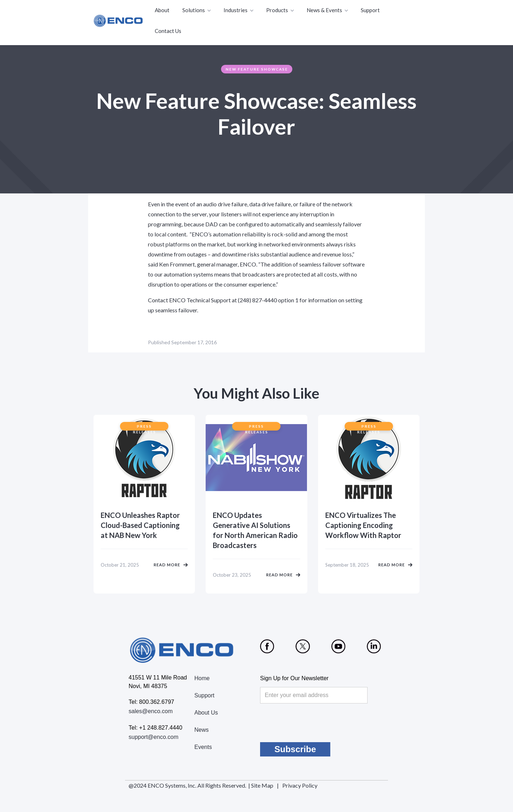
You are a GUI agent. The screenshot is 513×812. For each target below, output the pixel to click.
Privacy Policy (300, 785)
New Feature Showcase (257, 69)
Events (203, 747)
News (202, 730)
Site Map (262, 785)
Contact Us (168, 31)
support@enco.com (154, 737)
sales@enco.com (151, 711)
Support (370, 10)
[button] (197, 10)
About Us (206, 713)
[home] (119, 21)
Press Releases (145, 427)
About (162, 10)
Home (202, 678)
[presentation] (315, 723)
